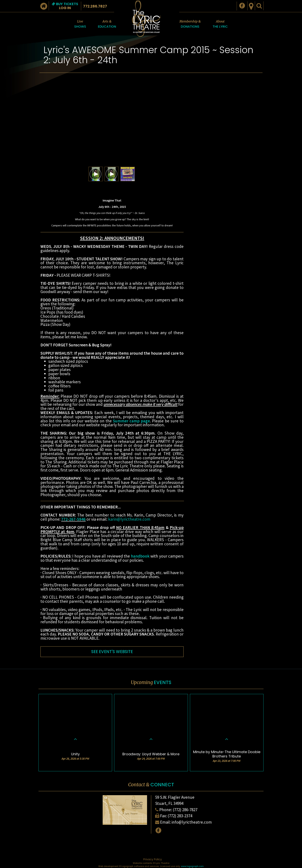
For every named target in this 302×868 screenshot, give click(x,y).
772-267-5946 (73, 519)
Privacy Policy (153, 859)
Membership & (190, 24)
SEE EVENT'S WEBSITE (112, 652)
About (220, 24)
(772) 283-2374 (180, 816)
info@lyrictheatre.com (192, 822)
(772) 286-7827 (185, 810)
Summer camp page (131, 421)
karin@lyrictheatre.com (129, 519)
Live (80, 24)
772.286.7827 (95, 6)
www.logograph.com (192, 866)
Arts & (107, 24)
